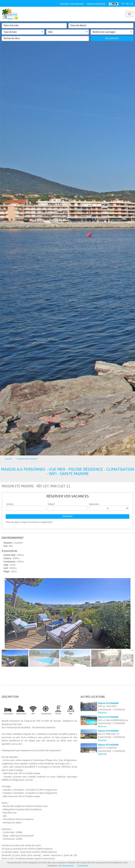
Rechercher (112, 38)
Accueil (9, 459)
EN (127, 4)
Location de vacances (27, 459)
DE (132, 4)
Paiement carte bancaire (72, 4)
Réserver (67, 516)
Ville (68, 32)
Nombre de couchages (112, 32)
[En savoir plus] (66, 866)
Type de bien (23, 32)
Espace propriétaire (96, 4)
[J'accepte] (82, 866)
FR (123, 4)
